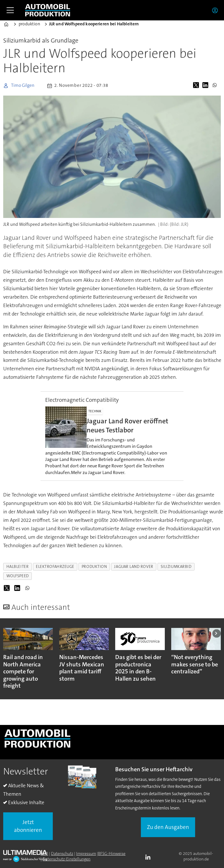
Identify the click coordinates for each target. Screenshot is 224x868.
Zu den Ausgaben (168, 827)
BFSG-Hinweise (112, 853)
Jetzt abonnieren (28, 826)
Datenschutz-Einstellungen (66, 859)
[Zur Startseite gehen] (48, 10)
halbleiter (17, 567)
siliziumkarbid (176, 567)
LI (149, 858)
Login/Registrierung (216, 10)
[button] (217, 633)
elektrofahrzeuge (55, 567)
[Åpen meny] (10, 10)
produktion (94, 567)
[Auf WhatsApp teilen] (216, 86)
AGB (44, 853)
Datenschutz (62, 853)
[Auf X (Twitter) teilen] (197, 86)
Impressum (86, 853)
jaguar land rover (134, 567)
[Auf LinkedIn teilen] (206, 86)
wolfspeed (18, 576)
